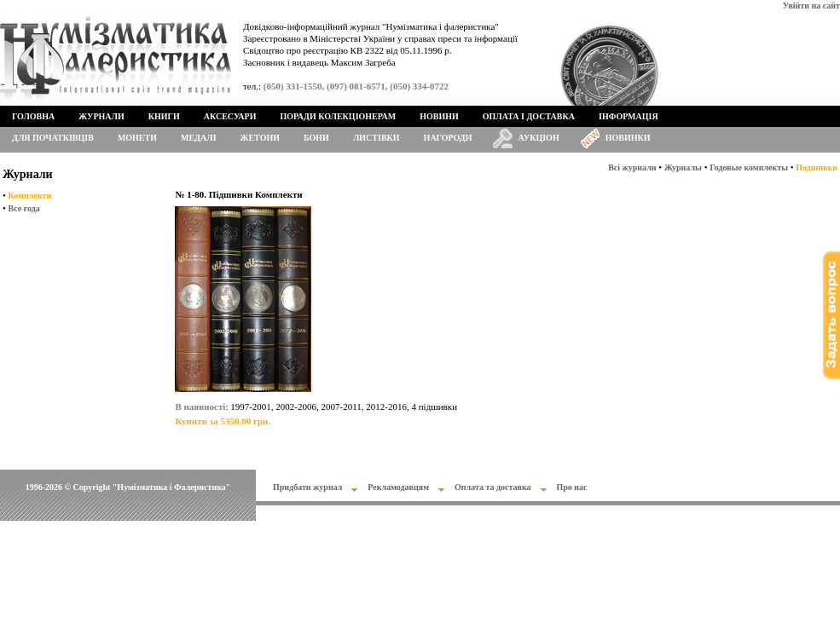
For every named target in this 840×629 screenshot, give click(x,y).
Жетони (260, 138)
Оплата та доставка (493, 487)
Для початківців (53, 138)
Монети (137, 138)
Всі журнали (632, 167)
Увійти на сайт (811, 6)
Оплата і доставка (529, 116)
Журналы (683, 167)
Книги (164, 116)
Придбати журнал (307, 487)
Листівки (377, 138)
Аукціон (539, 138)
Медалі (199, 138)
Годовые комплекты (749, 167)
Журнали (101, 116)
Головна (33, 116)
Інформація (629, 116)
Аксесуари (230, 116)
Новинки (628, 138)
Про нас (572, 487)
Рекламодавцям (398, 487)
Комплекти (30, 196)
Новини (439, 116)
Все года (24, 208)
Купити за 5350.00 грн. (223, 421)
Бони (316, 138)
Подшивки (817, 167)
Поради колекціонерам (338, 116)
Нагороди (448, 138)
